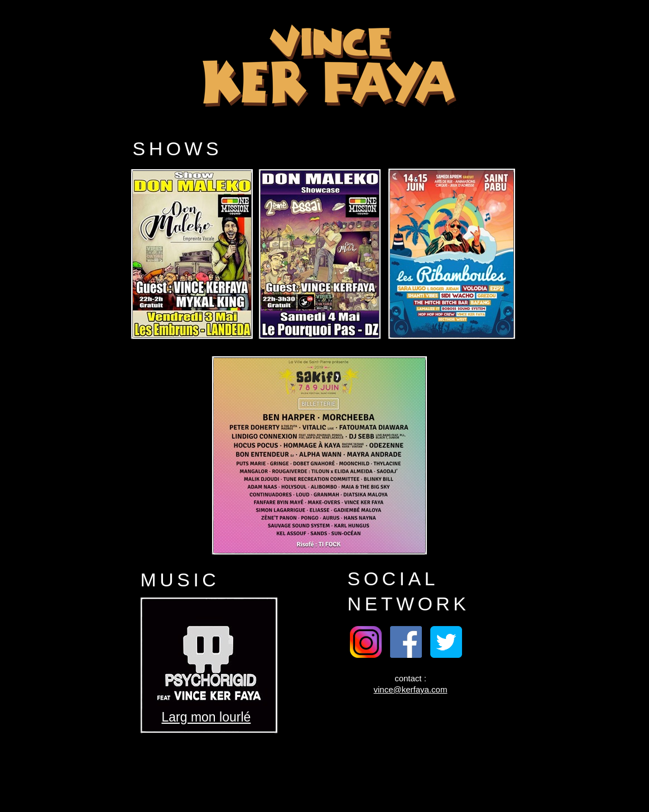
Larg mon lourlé (206, 717)
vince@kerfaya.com (411, 689)
